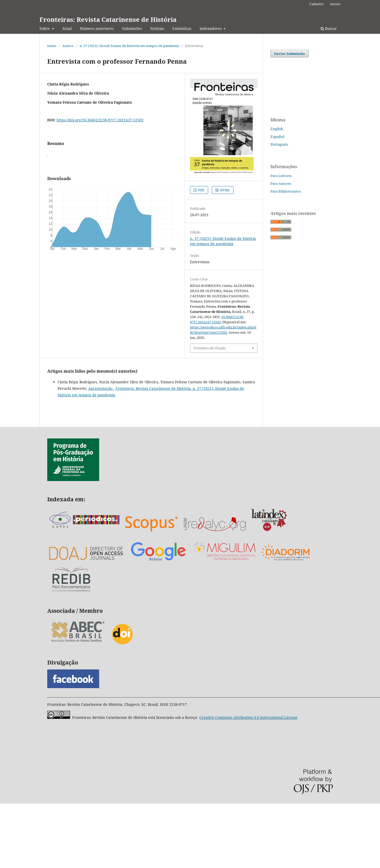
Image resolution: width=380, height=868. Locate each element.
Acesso (335, 4)
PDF (201, 190)
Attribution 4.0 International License (248, 717)
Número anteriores (97, 28)
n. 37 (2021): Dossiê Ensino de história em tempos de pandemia (129, 46)
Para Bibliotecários (286, 191)
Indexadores (211, 28)
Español (277, 137)
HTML (225, 190)
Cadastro (317, 4)
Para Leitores (281, 176)
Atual (67, 28)
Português (279, 144)
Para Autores (281, 183)
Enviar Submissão (290, 54)
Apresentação (101, 388)
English (277, 129)
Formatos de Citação (210, 348)
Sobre (45, 28)
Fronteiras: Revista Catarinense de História (108, 19)
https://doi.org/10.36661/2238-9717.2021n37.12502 (100, 120)
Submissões (132, 28)
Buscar (329, 28)
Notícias (157, 28)
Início (52, 46)
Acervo (68, 46)
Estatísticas (182, 28)
